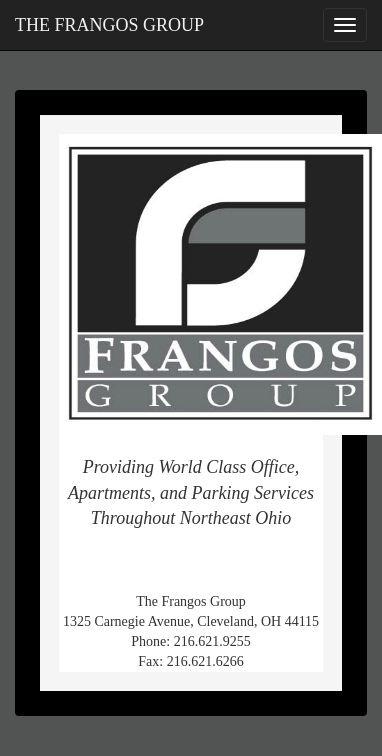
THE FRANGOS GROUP (109, 25)
